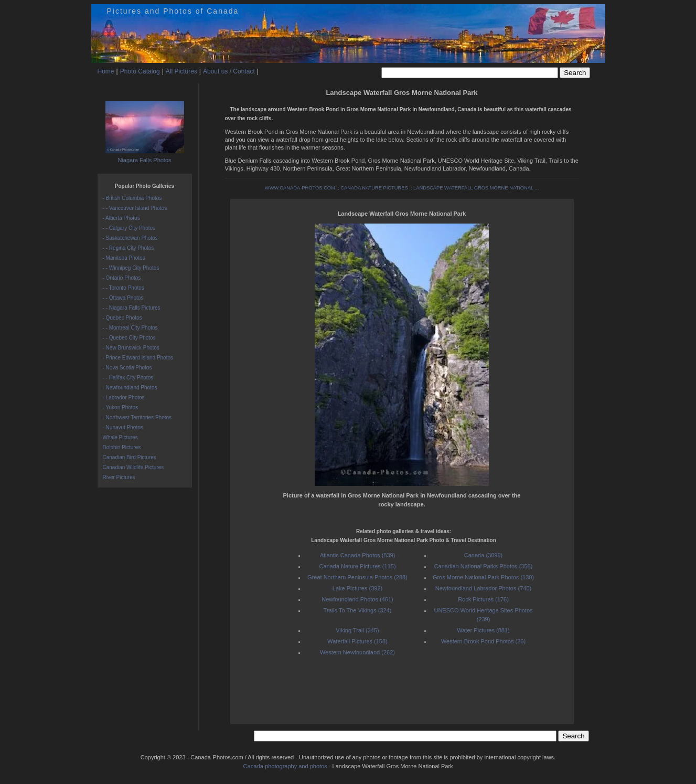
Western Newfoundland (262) (357, 652)
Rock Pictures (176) (483, 599)
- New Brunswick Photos (131, 348)
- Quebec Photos (122, 318)
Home (106, 71)
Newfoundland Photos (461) (357, 599)
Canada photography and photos (285, 766)
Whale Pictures (120, 437)
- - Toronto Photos (124, 288)
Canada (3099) (483, 555)
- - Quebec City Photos (129, 338)
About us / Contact (229, 71)
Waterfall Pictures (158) (357, 641)
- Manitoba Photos (124, 258)
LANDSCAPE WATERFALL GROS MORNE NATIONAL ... (476, 188)
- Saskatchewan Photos (130, 238)
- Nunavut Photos (123, 427)
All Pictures (181, 71)
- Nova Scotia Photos (127, 368)
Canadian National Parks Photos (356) (484, 566)
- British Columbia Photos (132, 198)
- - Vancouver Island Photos (135, 208)
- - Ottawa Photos (123, 298)
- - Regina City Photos (129, 248)
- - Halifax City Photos (128, 378)
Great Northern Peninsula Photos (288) (357, 577)
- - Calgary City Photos (129, 228)
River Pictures (119, 477)
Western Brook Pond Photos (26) (483, 641)
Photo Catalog (140, 71)
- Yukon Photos (121, 407)
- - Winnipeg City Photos (131, 268)
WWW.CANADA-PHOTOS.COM (300, 188)
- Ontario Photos (122, 278)
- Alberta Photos (121, 218)
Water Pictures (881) (483, 630)
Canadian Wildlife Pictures (133, 467)
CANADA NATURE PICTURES (374, 188)
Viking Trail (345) (357, 630)
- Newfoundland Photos (130, 388)
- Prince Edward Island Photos (138, 358)
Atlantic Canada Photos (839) (358, 555)
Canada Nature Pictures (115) (357, 566)
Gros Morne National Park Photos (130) (483, 577)
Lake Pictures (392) (357, 588)
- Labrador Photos (124, 398)
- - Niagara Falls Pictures (132, 308)
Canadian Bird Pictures (130, 457)
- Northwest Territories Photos (137, 417)
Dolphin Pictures (122, 447)
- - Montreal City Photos (130, 328)
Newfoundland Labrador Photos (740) (483, 588)
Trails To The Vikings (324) (358, 610)
